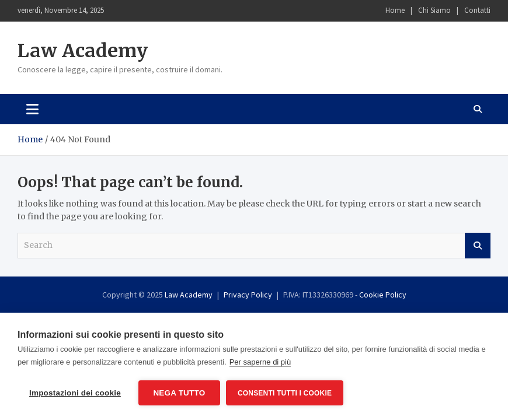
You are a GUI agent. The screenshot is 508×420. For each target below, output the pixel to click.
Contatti (477, 10)
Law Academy (83, 51)
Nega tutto (179, 393)
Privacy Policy (248, 295)
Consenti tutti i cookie (285, 393)
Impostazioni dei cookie (75, 393)
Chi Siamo (434, 10)
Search (478, 246)
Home (395, 10)
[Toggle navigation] (32, 109)
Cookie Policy (383, 295)
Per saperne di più (260, 362)
